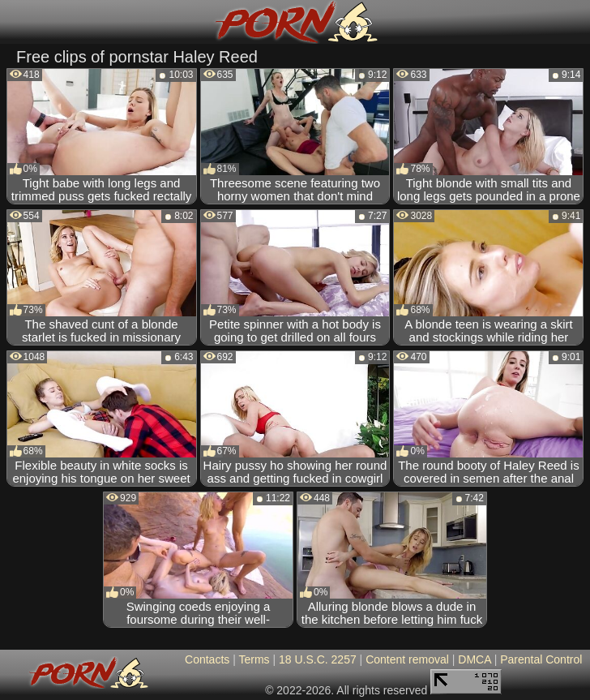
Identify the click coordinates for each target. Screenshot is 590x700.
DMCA (474, 659)
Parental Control (541, 659)
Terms (254, 659)
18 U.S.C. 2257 (318, 659)
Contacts (207, 659)
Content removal (407, 659)
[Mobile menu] (15, 22)
